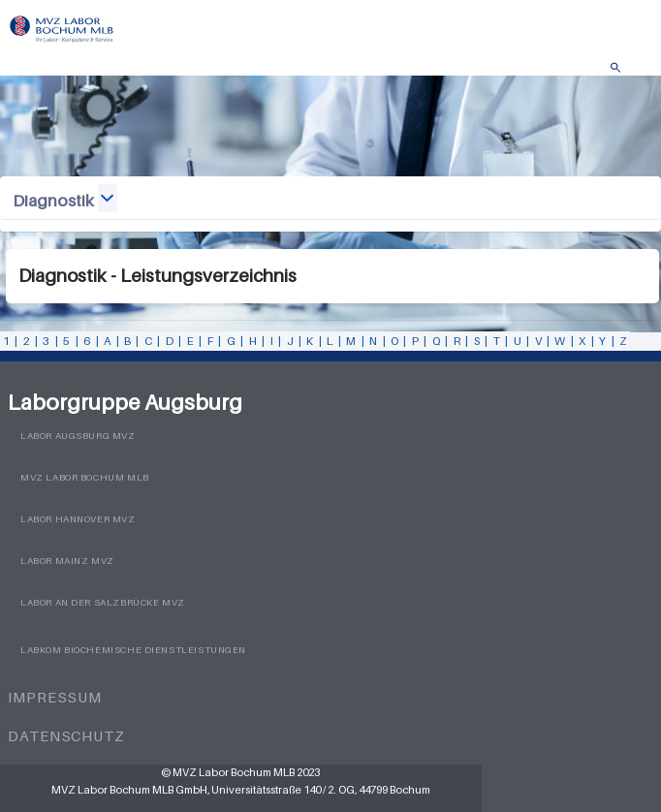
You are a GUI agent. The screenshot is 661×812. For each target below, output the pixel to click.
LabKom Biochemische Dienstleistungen (133, 650)
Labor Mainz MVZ (67, 561)
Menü (637, 73)
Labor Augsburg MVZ (78, 436)
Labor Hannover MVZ (78, 519)
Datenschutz (66, 735)
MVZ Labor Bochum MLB (85, 477)
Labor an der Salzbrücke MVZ (103, 602)
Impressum (55, 697)
